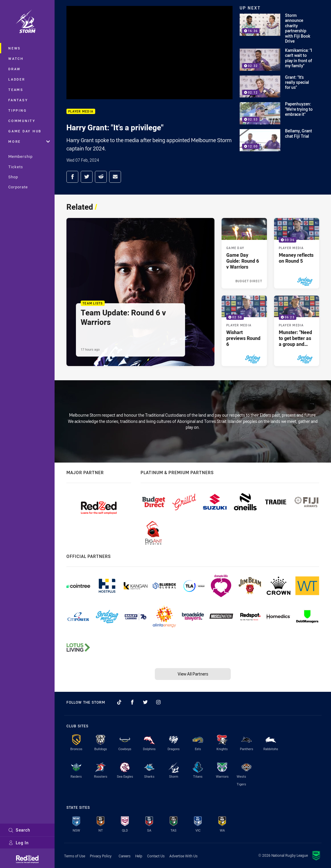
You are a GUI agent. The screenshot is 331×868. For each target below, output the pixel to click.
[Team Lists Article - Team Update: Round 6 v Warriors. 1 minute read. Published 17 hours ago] (140, 292)
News (15, 48)
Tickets (16, 167)
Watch (16, 58)
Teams (16, 90)
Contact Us (156, 856)
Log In (19, 843)
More (29, 141)
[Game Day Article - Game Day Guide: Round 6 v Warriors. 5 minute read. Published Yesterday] (244, 253)
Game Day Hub (25, 131)
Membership (20, 156)
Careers (125, 856)
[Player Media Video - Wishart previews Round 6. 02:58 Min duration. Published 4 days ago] (244, 331)
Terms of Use (75, 856)
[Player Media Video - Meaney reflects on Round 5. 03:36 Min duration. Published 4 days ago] (297, 253)
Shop (13, 177)
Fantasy (18, 100)
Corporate (18, 187)
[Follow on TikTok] (119, 702)
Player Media (81, 111)
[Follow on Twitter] (145, 702)
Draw (15, 69)
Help (139, 856)
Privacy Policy (101, 856)
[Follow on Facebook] (132, 702)
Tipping (17, 110)
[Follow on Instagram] (158, 702)
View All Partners (193, 674)
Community (22, 121)
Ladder (17, 79)
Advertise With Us (183, 856)
